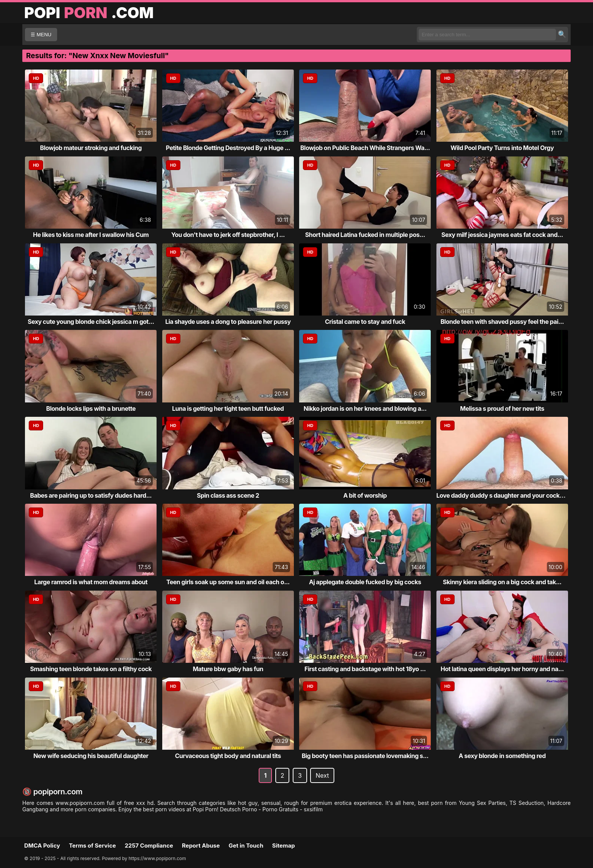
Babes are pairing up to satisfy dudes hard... (91, 495)
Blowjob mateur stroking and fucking (91, 148)
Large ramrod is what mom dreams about (91, 582)
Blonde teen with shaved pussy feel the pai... (502, 322)
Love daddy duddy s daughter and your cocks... (502, 495)
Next (322, 775)
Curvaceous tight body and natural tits (228, 756)
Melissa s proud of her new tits (502, 408)
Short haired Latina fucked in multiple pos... (365, 235)
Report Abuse (201, 846)
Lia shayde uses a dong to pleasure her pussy (228, 322)
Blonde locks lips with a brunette (91, 408)
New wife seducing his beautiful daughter (91, 756)
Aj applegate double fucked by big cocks (365, 582)
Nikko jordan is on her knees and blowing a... (365, 408)
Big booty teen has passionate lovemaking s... (365, 756)
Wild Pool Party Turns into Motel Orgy (502, 148)
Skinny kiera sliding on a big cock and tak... (502, 582)
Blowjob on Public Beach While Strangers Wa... (365, 148)
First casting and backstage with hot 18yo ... (365, 669)
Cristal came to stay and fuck (365, 322)
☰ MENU (41, 35)
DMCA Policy (42, 846)
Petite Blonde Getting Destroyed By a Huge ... (228, 148)
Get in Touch (246, 846)
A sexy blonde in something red (502, 756)
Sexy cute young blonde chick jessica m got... (91, 322)
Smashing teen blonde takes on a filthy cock (91, 669)
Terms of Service (92, 846)
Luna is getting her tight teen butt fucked (228, 408)
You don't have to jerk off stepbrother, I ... (228, 235)
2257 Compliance (149, 846)
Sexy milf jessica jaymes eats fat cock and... (502, 235)
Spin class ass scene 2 (228, 495)
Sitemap (284, 846)
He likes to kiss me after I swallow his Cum (91, 235)
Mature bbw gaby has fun (228, 669)
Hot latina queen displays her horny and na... (502, 669)
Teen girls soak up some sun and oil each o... (228, 582)
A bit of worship (365, 495)
